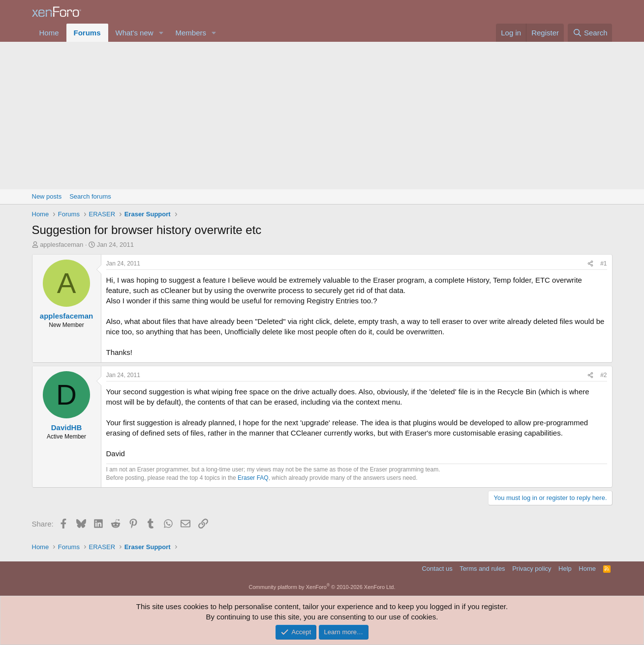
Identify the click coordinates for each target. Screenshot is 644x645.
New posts (47, 196)
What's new (135, 33)
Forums (87, 33)
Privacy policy (532, 569)
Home (49, 33)
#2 (603, 375)
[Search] (590, 33)
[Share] (590, 264)
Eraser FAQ (253, 478)
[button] (161, 33)
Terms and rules (482, 569)
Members (191, 33)
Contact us (437, 569)
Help (565, 569)
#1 (603, 264)
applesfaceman (61, 245)
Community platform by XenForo (322, 587)
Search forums (90, 196)
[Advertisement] (322, 116)
